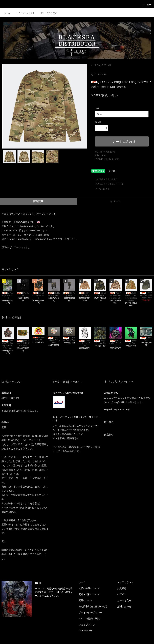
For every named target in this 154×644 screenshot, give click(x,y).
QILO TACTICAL (105, 65)
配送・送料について (89, 594)
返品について (101, 155)
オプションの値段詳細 (105, 152)
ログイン (122, 594)
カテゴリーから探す (23, 13)
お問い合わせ (124, 606)
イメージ (116, 201)
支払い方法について (89, 588)
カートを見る (124, 600)
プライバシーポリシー (90, 612)
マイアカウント (125, 582)
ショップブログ (87, 625)
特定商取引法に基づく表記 (107, 159)
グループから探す (47, 13)
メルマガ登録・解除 (89, 619)
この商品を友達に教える (104, 179)
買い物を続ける (100, 189)
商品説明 (38, 201)
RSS (81, 631)
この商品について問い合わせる (107, 184)
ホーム (7, 13)
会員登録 (122, 588)
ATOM (88, 631)
